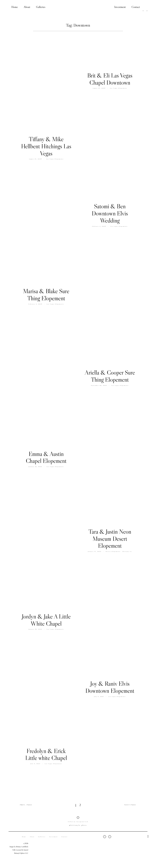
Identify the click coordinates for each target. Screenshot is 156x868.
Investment (120, 7)
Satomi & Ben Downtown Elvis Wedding (110, 214)
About (27, 7)
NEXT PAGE (130, 806)
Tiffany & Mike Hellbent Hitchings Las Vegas (46, 148)
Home (15, 7)
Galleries (41, 7)
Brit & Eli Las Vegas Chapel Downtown (110, 79)
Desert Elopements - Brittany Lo (119, 552)
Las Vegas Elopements (119, 88)
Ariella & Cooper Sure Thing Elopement (110, 376)
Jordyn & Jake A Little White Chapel (46, 621)
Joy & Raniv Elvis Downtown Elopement (110, 687)
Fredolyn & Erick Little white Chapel (46, 756)
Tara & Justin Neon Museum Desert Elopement (110, 539)
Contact (136, 7)
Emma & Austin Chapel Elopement (46, 459)
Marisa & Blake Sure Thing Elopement (46, 296)
